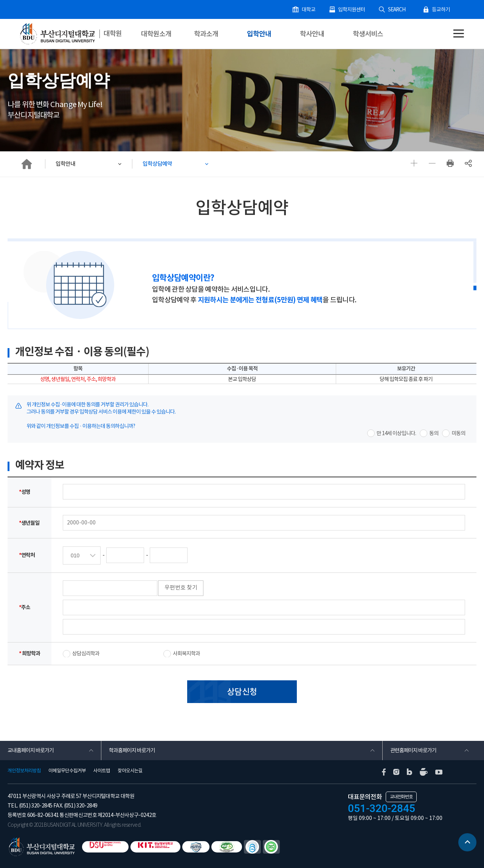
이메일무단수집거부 (67, 771)
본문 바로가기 (0, 0)
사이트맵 (102, 771)
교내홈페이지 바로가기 (31, 751)
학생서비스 (368, 34)
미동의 (458, 434)
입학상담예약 (158, 164)
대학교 (314, 10)
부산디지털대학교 (57, 34)
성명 (25, 492)
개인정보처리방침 (24, 771)
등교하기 (442, 10)
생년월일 (29, 523)
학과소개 (206, 34)
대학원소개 (156, 34)
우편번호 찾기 (182, 588)
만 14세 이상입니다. (396, 434)
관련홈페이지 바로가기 (413, 751)
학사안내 (312, 34)
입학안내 (259, 34)
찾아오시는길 (130, 771)
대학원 (113, 34)
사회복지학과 (186, 654)
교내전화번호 (401, 797)
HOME (26, 164)
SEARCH (399, 10)
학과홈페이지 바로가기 (132, 751)
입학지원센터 (356, 10)
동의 (434, 434)
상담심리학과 (86, 654)
